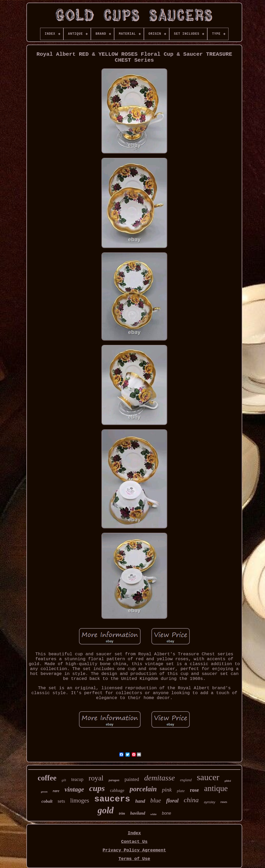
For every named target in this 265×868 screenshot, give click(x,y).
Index (134, 833)
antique (216, 788)
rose (194, 790)
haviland (138, 813)
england (186, 780)
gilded (228, 781)
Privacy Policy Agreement (134, 850)
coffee (47, 778)
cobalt (47, 801)
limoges (80, 801)
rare (56, 791)
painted (132, 779)
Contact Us (134, 842)
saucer (208, 777)
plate (181, 791)
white (153, 814)
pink (167, 790)
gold (106, 810)
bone (167, 813)
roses (224, 802)
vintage (74, 789)
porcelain (143, 789)
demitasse (159, 778)
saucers (112, 799)
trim (122, 813)
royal (96, 778)
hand (140, 801)
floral (172, 801)
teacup (77, 779)
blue (156, 800)
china (191, 800)
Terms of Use (134, 859)
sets (61, 801)
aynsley (210, 802)
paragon (114, 780)
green (44, 792)
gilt (64, 780)
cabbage (117, 790)
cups (97, 788)
